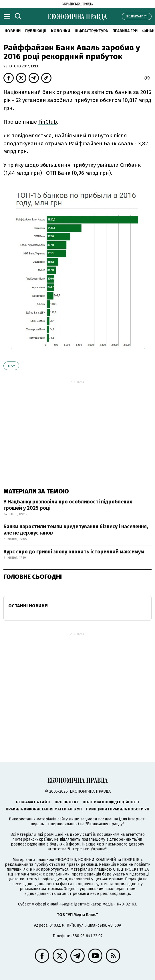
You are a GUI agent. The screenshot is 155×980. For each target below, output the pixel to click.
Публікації (36, 31)
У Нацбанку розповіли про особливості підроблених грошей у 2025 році (68, 505)
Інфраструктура (91, 31)
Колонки (60, 31)
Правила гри (125, 31)
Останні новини (28, 606)
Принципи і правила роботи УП (118, 809)
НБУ (11, 366)
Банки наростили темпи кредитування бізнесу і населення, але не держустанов (76, 530)
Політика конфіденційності (111, 802)
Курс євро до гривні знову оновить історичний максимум (74, 552)
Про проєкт (66, 802)
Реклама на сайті (33, 802)
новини (13, 31)
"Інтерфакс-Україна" (33, 839)
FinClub (48, 122)
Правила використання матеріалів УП (44, 809)
